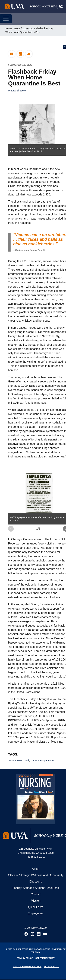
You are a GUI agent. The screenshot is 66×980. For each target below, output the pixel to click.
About (36, 869)
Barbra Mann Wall (19, 760)
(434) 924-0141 (36, 857)
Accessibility (51, 967)
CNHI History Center (42, 760)
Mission (36, 901)
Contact (36, 894)
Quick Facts (36, 907)
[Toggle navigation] (6, 19)
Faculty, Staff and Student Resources (36, 888)
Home (9, 28)
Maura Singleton (18, 90)
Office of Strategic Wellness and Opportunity (36, 875)
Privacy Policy (25, 958)
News (17, 28)
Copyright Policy (45, 958)
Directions (36, 882)
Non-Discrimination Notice (27, 967)
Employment (36, 913)
